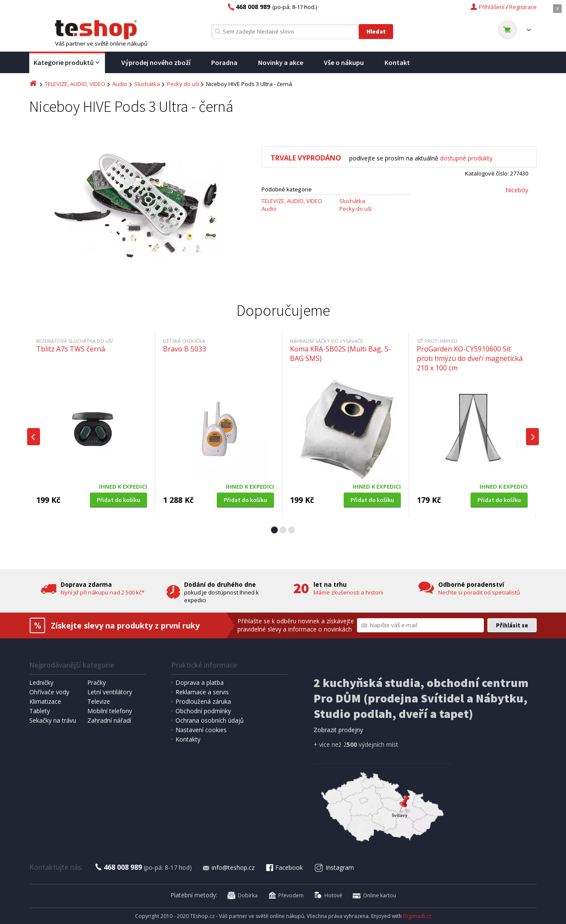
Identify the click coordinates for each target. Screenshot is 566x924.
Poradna (224, 62)
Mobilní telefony (110, 711)
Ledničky (41, 682)
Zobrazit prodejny (338, 730)
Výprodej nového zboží (156, 62)
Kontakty (188, 739)
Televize (99, 701)
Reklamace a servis (202, 692)
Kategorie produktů (67, 63)
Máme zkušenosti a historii (348, 592)
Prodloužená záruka (203, 701)
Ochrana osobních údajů (210, 720)
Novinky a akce (281, 62)
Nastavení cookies (201, 730)
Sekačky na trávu (53, 720)
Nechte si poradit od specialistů (479, 592)
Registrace (523, 7)
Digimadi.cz (417, 916)
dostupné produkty (466, 158)
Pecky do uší (183, 84)
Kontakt (397, 62)
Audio (120, 84)
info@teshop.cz (228, 867)
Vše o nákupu (344, 62)
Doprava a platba (200, 682)
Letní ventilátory (110, 692)
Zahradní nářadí (109, 720)
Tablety (40, 711)
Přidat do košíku (118, 500)
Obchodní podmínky (203, 711)
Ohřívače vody (49, 692)
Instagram (334, 867)
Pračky (97, 682)
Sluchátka (147, 84)
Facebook (284, 867)
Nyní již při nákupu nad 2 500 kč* (103, 592)
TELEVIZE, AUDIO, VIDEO (75, 84)
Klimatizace (45, 701)
